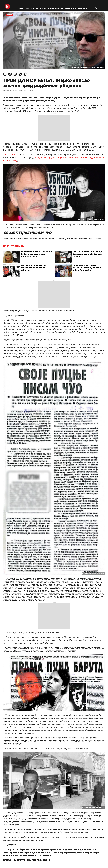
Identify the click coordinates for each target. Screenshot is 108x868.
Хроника (82, 8)
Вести (29, 8)
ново (22, 8)
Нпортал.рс (10, 155)
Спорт (74, 8)
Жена (67, 8)
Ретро (43, 8)
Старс (36, 8)
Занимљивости (55, 8)
